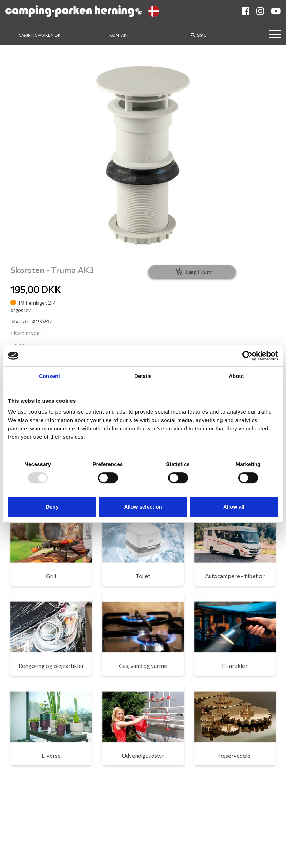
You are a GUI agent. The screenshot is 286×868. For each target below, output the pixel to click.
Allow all (234, 507)
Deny (52, 507)
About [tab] (236, 376)
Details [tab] (143, 376)
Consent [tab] (50, 376)
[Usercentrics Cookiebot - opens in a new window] (247, 356)
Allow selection (143, 507)
